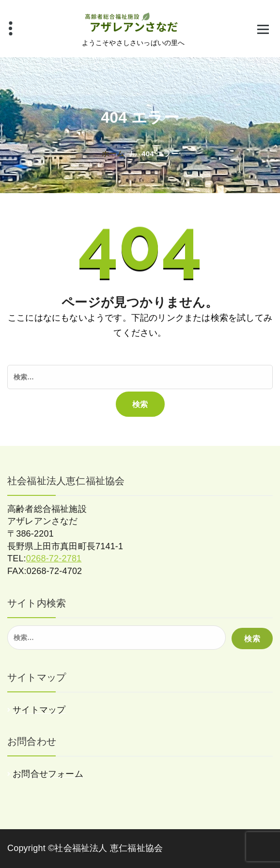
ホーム (113, 154)
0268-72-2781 (54, 558)
